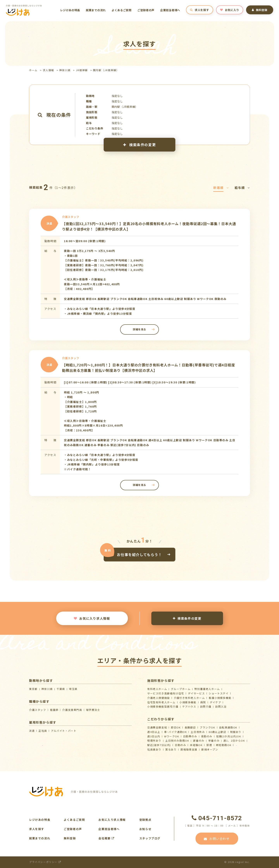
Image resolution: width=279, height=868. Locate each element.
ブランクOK (208, 727)
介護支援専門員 (72, 710)
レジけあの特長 (70, 10)
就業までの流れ (96, 10)
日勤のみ (180, 745)
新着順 (221, 188)
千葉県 (61, 689)
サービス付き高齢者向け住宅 (166, 693)
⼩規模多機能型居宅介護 (163, 706)
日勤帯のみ (190, 736)
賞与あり (171, 749)
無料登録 (260, 10)
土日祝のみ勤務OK (177, 741)
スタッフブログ (150, 838)
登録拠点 (145, 820)
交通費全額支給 (157, 727)
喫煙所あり (154, 741)
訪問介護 (206, 706)
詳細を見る (139, 329)
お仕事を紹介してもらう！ (139, 554)
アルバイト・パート (64, 731)
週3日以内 (154, 736)
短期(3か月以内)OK (229, 736)
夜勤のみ (207, 736)
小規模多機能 (188, 702)
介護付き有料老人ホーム (189, 698)
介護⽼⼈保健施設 (159, 698)
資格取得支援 (189, 749)
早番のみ (214, 741)
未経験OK (196, 745)
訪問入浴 (221, 706)
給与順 (242, 188)
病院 (203, 702)
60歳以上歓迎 (217, 732)
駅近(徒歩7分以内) (159, 745)
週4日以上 (154, 732)
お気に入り (230, 10)
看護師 (54, 710)
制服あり (236, 732)
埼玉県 (73, 689)
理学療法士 (93, 710)
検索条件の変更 (139, 145)
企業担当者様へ (170, 10)
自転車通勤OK (228, 727)
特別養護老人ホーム (207, 689)
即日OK (176, 727)
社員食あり (154, 749)
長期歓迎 (190, 727)
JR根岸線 (82, 70)
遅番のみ (199, 741)
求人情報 (48, 70)
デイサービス (196, 693)
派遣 (32, 731)
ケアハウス (189, 706)
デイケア (215, 702)
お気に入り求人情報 (92, 618)
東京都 (33, 689)
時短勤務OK (224, 745)
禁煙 (209, 745)
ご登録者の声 (146, 10)
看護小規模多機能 (220, 698)
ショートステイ (219, 693)
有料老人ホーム (157, 689)
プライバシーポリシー (45, 862)
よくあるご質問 (122, 10)
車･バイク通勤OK (175, 732)
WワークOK (172, 736)
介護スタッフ (38, 710)
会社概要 (106, 838)
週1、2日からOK (234, 741)
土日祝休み (198, 732)
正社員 (43, 731)
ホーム (33, 70)
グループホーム (181, 689)
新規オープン (210, 749)
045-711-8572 (217, 818)
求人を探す (199, 10)
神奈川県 (65, 70)
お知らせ (145, 829)
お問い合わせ (217, 839)
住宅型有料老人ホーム (161, 702)
